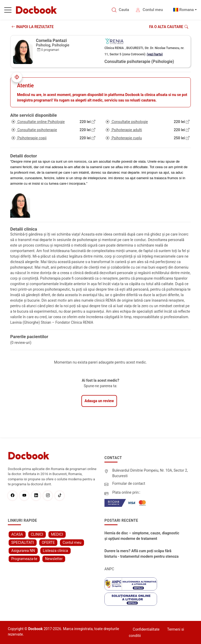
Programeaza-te (24, 559)
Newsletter (54, 559)
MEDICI (57, 534)
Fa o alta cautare (169, 27)
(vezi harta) (155, 54)
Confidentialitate (146, 629)
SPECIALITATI (23, 542)
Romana (187, 10)
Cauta (124, 10)
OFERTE (48, 542)
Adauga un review (99, 401)
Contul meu (153, 10)
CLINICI (37, 534)
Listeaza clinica (55, 551)
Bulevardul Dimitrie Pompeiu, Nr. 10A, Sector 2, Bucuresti (150, 473)
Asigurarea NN (23, 551)
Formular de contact (129, 483)
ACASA (17, 534)
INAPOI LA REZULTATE (33, 27)
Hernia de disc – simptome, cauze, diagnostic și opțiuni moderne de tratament (142, 536)
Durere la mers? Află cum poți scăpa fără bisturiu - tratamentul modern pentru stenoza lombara (141, 554)
